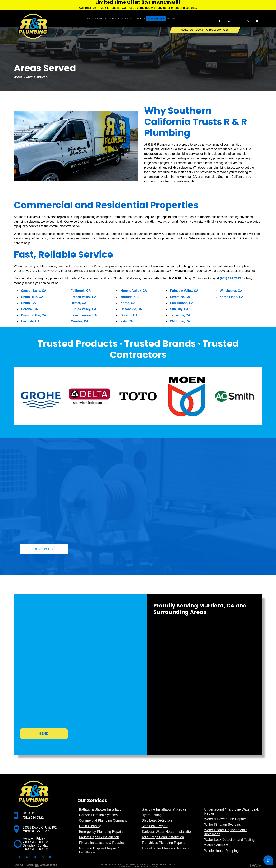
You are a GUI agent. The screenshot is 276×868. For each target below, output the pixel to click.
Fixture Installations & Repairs (101, 843)
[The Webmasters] (36, 866)
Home (89, 18)
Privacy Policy (168, 864)
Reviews (140, 18)
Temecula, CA (180, 315)
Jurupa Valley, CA (84, 309)
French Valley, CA (84, 297)
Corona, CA (30, 309)
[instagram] (248, 18)
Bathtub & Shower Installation (101, 809)
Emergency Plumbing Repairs (101, 832)
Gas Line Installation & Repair (164, 809)
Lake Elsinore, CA (84, 315)
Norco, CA (128, 303)
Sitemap (153, 864)
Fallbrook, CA (81, 291)
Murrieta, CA (129, 297)
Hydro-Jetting (152, 815)
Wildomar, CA (180, 321)
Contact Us (174, 18)
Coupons (127, 18)
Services (114, 18)
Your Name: (222, 819)
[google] (229, 18)
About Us (101, 18)
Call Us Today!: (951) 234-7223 (205, 30)
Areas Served (156, 18)
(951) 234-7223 (230, 278)
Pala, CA (127, 321)
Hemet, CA (78, 303)
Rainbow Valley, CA (184, 291)
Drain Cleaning (90, 826)
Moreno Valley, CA (134, 291)
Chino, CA (28, 303)
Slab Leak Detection (157, 820)
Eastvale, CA (30, 321)
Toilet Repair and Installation (163, 837)
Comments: (222, 828)
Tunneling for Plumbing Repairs (165, 848)
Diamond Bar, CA (34, 315)
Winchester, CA (231, 291)
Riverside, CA (180, 297)
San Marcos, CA (182, 303)
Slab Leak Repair (155, 826)
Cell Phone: (222, 823)
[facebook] (219, 18)
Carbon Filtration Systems (98, 815)
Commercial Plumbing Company (103, 820)
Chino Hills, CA (32, 297)
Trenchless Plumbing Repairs (164, 843)
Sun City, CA (179, 309)
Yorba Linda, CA (232, 297)
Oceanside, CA (131, 309)
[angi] (257, 18)
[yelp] (238, 18)
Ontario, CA (129, 315)
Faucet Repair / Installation (99, 837)
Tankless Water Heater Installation (167, 832)
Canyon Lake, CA (34, 291)
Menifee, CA (80, 321)
